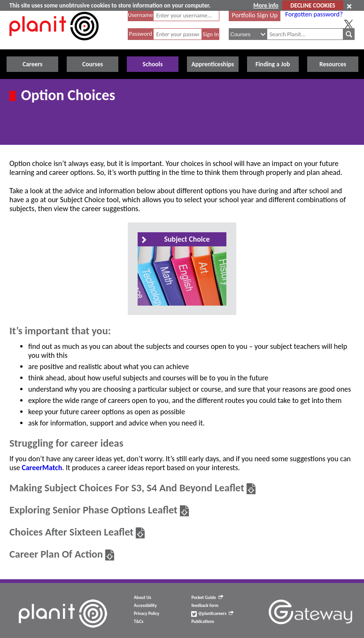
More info (266, 5)
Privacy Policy (147, 614)
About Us (143, 598)
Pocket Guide (207, 598)
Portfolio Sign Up (255, 15)
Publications (202, 622)
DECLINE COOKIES (313, 5)
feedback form (205, 606)
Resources (333, 64)
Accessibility (145, 606)
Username (140, 15)
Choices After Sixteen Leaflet (71, 532)
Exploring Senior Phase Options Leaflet (93, 510)
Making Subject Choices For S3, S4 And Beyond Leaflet (127, 488)
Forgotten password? (314, 14)
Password (140, 34)
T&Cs (139, 622)
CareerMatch (42, 468)
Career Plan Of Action (56, 554)
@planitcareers (212, 614)
